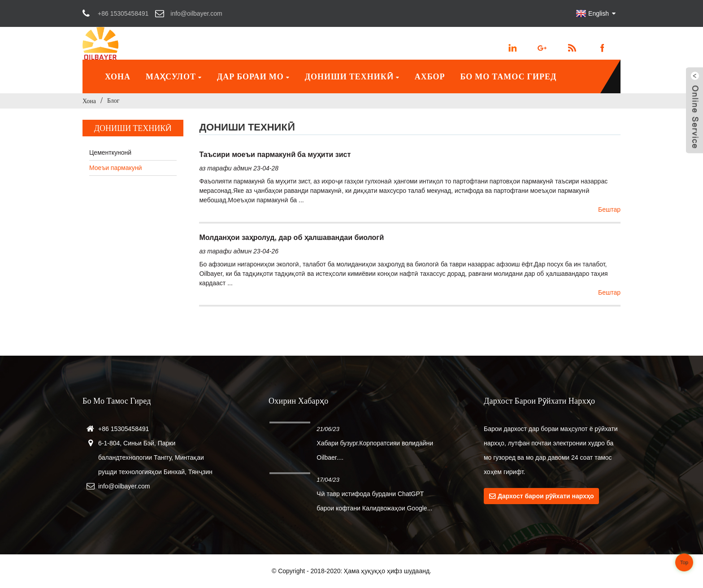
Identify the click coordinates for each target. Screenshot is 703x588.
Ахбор (430, 76)
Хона (118, 76)
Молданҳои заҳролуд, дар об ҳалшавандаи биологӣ (291, 237)
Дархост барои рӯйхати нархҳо (546, 496)
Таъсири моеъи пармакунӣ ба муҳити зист (275, 155)
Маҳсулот (174, 76)
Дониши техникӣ (352, 76)
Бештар (609, 209)
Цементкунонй (110, 152)
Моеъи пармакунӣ (116, 168)
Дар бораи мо (253, 76)
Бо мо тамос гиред (508, 76)
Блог (113, 100)
